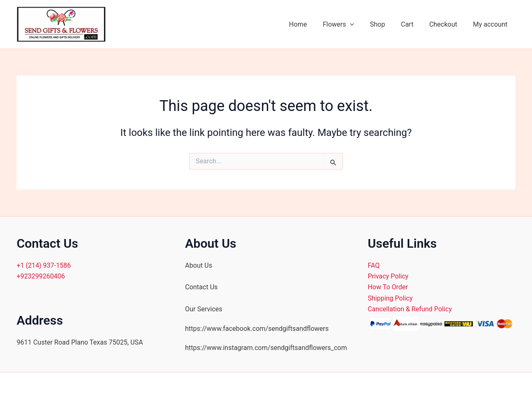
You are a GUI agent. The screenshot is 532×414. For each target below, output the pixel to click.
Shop (386, 24)
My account (491, 24)
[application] (361, 25)
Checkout (447, 24)
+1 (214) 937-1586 (44, 265)
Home (312, 24)
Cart (413, 24)
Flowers (350, 25)
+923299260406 (41, 276)
